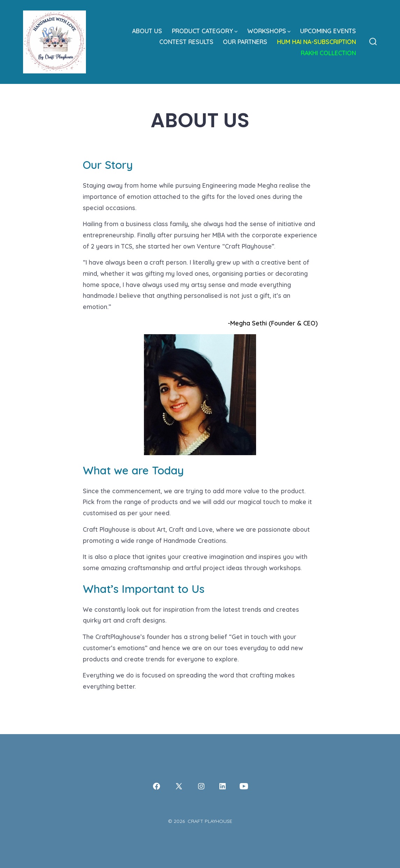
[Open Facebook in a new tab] (157, 786)
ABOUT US (147, 31)
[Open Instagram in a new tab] (201, 786)
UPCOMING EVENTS (328, 31)
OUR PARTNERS (245, 42)
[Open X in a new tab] (179, 786)
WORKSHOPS (269, 31)
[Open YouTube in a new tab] (244, 786)
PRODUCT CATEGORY (205, 31)
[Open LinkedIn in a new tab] (223, 786)
